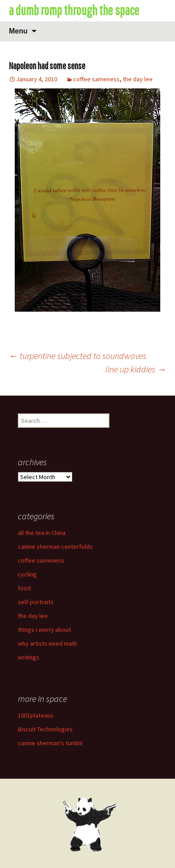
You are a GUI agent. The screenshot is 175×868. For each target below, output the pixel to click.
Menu (18, 31)
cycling (27, 574)
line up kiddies (136, 369)
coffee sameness (96, 79)
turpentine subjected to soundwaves (78, 356)
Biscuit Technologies (45, 729)
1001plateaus (36, 715)
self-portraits (36, 602)
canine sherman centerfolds (55, 547)
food (24, 588)
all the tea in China (42, 533)
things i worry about (44, 630)
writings (29, 657)
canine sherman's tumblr (50, 743)
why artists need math (48, 643)
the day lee (138, 79)
